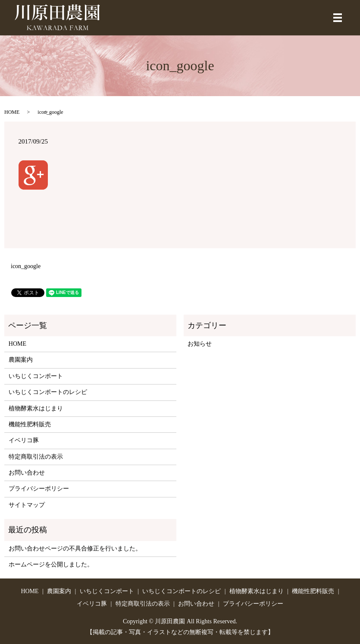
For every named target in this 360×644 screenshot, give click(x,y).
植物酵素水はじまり (36, 408)
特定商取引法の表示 (36, 457)
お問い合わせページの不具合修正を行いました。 (75, 549)
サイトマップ (27, 505)
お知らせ (200, 344)
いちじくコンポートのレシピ (48, 392)
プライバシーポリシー (39, 489)
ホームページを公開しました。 (51, 564)
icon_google (26, 266)
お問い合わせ (27, 473)
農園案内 (21, 360)
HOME (12, 112)
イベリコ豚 (24, 440)
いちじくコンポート (36, 376)
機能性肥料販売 (30, 424)
